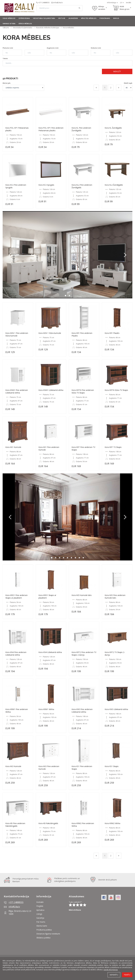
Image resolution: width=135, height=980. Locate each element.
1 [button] (66, 296)
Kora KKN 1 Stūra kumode (50, 333)
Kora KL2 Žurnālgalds (114, 185)
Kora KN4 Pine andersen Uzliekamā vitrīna (16, 654)
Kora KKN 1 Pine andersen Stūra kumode (17, 334)
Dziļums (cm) (96, 48)
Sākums (6, 28)
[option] (67, 255)
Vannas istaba (9, 24)
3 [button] (60, 558)
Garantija (40, 918)
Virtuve (62, 18)
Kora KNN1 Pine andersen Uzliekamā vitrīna (17, 391)
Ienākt (129, 3)
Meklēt (117, 71)
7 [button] (75, 558)
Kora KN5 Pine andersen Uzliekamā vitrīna (82, 711)
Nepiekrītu (114, 975)
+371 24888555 (44, 3)
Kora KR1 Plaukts (112, 333)
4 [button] (64, 558)
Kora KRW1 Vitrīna (46, 709)
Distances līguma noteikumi (48, 934)
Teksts (5, 58)
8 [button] (79, 558)
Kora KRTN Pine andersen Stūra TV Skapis (83, 391)
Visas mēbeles (9, 18)
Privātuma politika (44, 930)
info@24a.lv (58, 3)
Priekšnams (105, 18)
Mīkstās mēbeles (89, 18)
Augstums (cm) (53, 48)
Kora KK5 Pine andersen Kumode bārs (115, 596)
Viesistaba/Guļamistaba (44, 18)
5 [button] (67, 558)
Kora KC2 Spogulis (46, 185)
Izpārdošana (24, 18)
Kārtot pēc (7, 83)
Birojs (116, 18)
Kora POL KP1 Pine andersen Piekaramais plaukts (51, 129)
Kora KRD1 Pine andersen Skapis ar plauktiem (16, 596)
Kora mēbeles (68, 28)
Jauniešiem (73, 18)
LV (122, 3)
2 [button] (69, 296)
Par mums (41, 922)
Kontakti (40, 902)
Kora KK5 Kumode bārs (82, 595)
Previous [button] (10, 255)
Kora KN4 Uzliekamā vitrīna (50, 652)
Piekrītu (127, 975)
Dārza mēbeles (25, 24)
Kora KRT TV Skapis (113, 447)
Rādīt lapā (128, 83)
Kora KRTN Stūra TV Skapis (116, 390)
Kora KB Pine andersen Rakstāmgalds (15, 825)
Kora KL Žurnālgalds (113, 128)
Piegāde (40, 906)
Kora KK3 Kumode (13, 766)
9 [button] (83, 558)
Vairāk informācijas (111, 970)
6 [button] (71, 558)
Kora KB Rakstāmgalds (48, 823)
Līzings (39, 914)
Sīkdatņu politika (43, 938)
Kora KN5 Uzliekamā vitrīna (116, 709)
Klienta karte (42, 926)
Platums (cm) (8, 48)
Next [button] (125, 255)
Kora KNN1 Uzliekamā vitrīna (51, 390)
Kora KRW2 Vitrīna (112, 823)
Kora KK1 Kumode (13, 447)
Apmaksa (40, 910)
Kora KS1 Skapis (112, 766)
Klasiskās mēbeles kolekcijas (48, 28)
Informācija (112, 3)
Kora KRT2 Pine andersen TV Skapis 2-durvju (84, 654)
